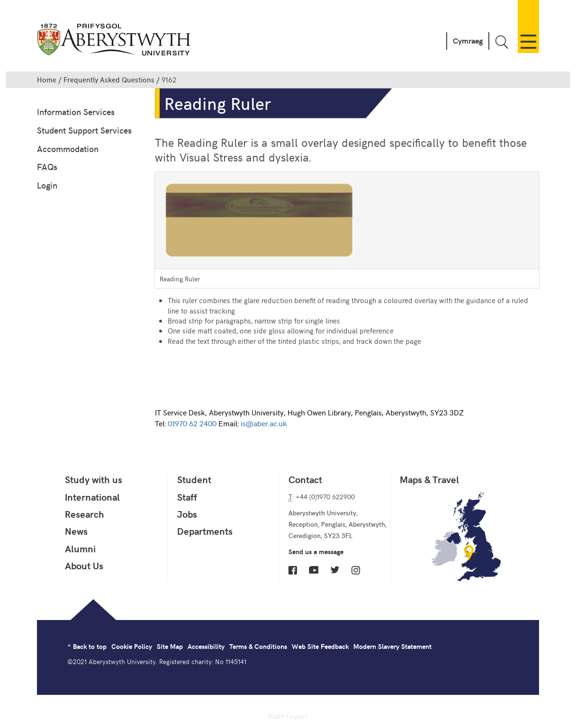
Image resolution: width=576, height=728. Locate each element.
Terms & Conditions (258, 646)
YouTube (314, 570)
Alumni (80, 548)
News (76, 531)
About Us (84, 566)
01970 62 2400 (192, 423)
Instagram (356, 570)
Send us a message (316, 552)
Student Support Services (84, 130)
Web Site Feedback (320, 646)
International (92, 497)
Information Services (76, 112)
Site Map (170, 646)
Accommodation (68, 148)
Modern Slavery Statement (392, 646)
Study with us (94, 479)
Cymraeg (468, 40)
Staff (187, 497)
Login (47, 185)
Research (85, 514)
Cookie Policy (132, 646)
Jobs (187, 514)
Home (47, 80)
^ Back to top (87, 646)
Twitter (335, 570)
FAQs (47, 166)
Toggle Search (502, 42)
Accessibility (206, 646)
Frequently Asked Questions (109, 80)
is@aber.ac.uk (264, 423)
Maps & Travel (429, 479)
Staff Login (286, 716)
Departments (205, 531)
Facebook (293, 570)
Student (194, 479)
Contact (305, 479)
